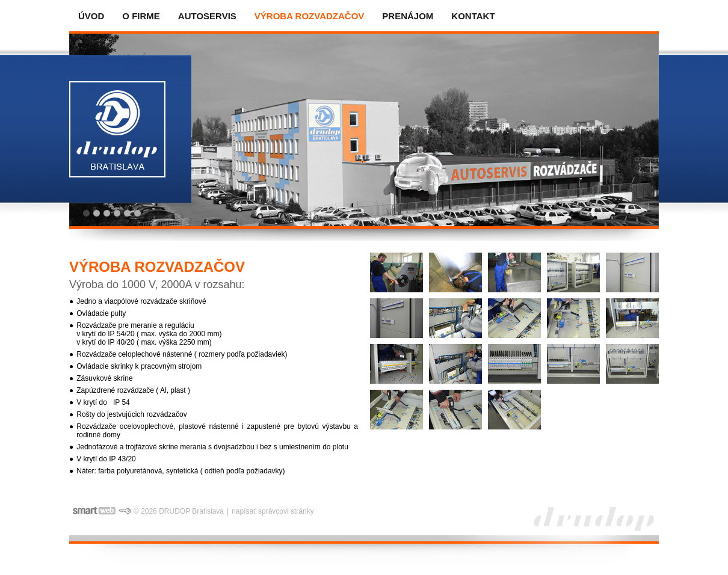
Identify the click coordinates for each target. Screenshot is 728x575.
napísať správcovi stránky (273, 511)
